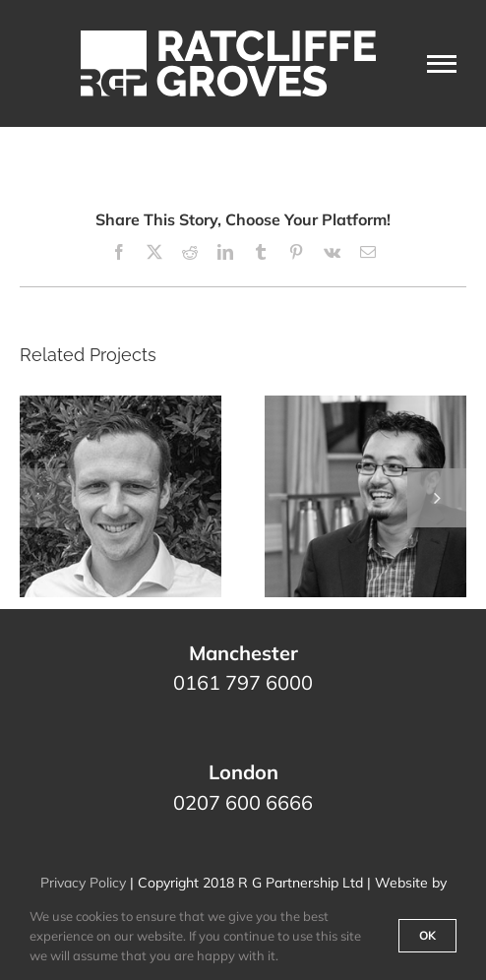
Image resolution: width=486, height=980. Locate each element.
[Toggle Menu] (442, 64)
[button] (49, 498)
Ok (427, 935)
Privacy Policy (83, 883)
